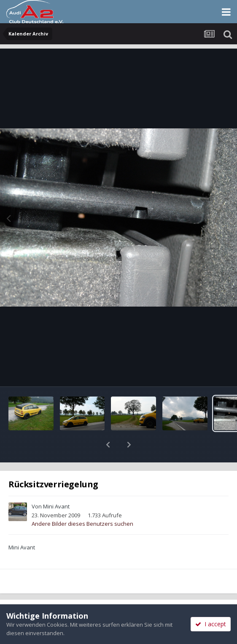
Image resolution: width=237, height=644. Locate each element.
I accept (211, 624)
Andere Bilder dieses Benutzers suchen (82, 502)
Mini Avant (56, 484)
